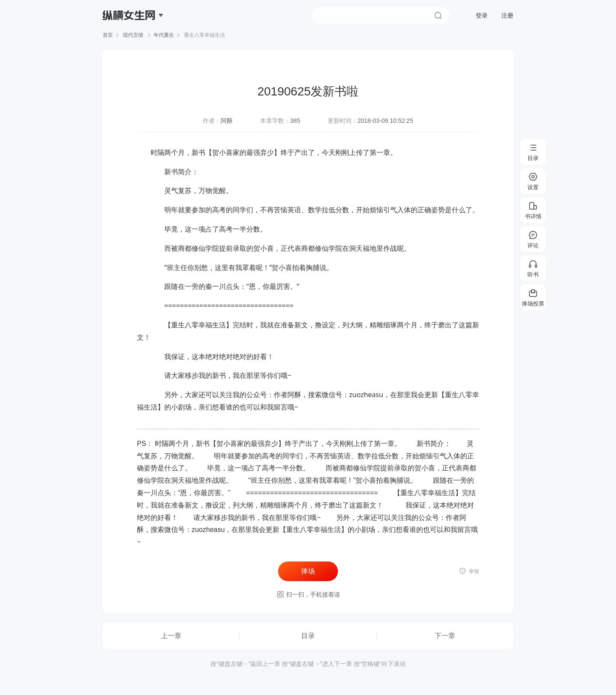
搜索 (438, 15)
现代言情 (133, 35)
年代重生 (164, 35)
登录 (482, 15)
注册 (507, 15)
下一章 (445, 636)
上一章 (171, 636)
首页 (108, 35)
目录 (308, 636)
